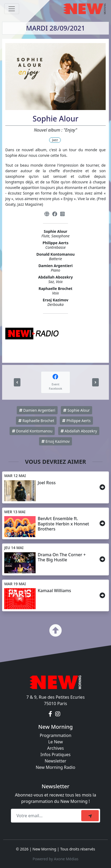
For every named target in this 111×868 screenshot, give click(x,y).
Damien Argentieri (37, 410)
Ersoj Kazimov (56, 441)
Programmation (55, 735)
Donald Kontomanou (32, 431)
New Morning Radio (56, 767)
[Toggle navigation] (12, 9)
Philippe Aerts (76, 421)
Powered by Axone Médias (55, 859)
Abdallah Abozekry (79, 431)
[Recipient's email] (47, 816)
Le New (55, 742)
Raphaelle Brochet (36, 421)
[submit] (90, 816)
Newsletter (55, 761)
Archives (55, 748)
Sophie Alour (76, 410)
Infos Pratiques (55, 755)
